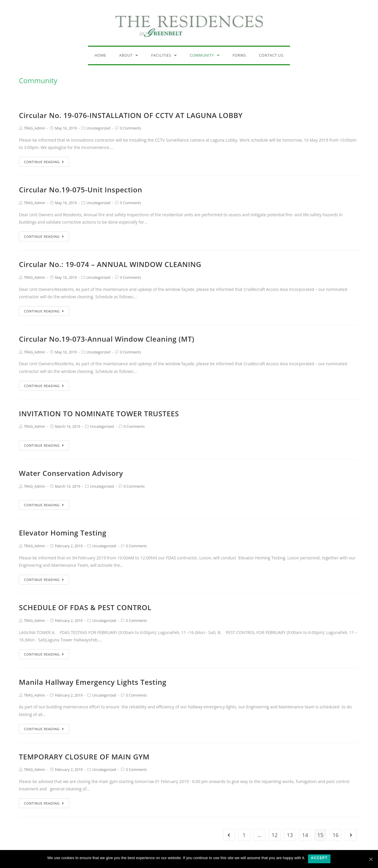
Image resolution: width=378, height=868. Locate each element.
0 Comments (131, 128)
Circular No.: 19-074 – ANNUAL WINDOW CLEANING (110, 264)
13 (290, 835)
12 (275, 835)
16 (336, 835)
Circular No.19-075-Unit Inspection (81, 190)
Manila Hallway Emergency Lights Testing (93, 682)
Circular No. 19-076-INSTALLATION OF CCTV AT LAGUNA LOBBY (131, 115)
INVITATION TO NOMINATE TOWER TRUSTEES (99, 413)
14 (305, 835)
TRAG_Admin (35, 128)
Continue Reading (44, 162)
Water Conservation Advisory (71, 473)
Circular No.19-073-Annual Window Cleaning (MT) (107, 339)
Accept (319, 858)
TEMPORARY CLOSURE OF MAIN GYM (84, 757)
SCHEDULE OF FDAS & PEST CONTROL (85, 607)
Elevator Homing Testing (63, 533)
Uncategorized (98, 128)
